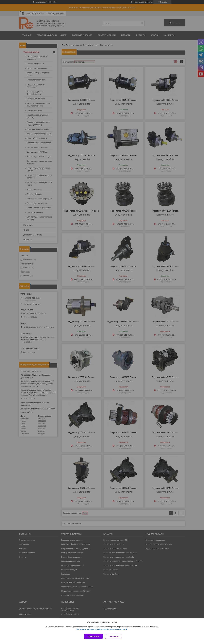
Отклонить (114, 636)
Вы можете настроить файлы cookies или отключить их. (101, 630)
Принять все (93, 636)
